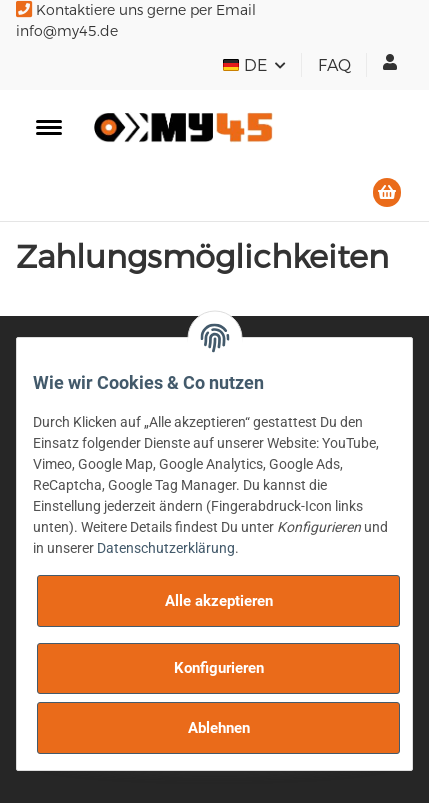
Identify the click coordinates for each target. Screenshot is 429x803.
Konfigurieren (219, 668)
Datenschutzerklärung (166, 548)
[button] (390, 62)
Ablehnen (219, 728)
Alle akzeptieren (219, 601)
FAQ (334, 65)
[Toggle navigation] (49, 127)
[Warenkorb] (387, 193)
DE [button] (246, 65)
